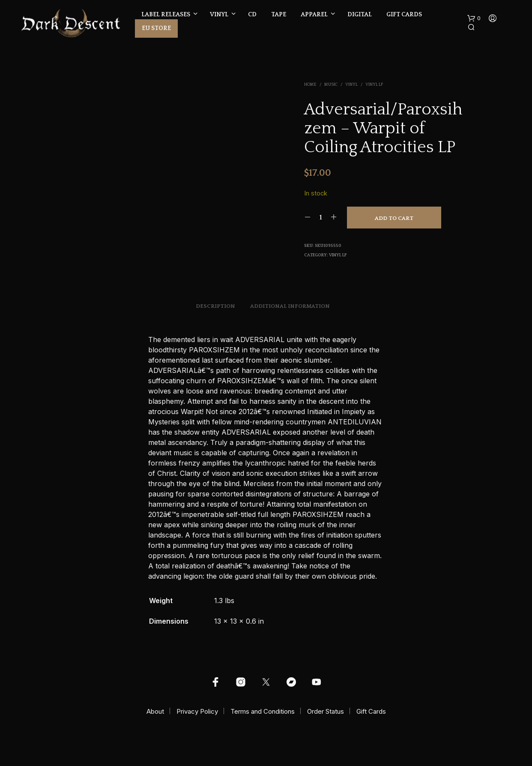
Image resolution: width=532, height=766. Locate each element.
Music (331, 85)
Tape (279, 15)
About (155, 711)
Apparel (314, 15)
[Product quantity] (321, 217)
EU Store (156, 28)
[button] (474, 18)
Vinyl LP (374, 85)
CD (252, 15)
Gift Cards (404, 15)
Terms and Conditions (263, 711)
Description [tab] (215, 306)
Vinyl (219, 15)
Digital (360, 15)
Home (310, 85)
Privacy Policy (197, 711)
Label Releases (166, 15)
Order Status (326, 711)
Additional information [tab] (290, 306)
